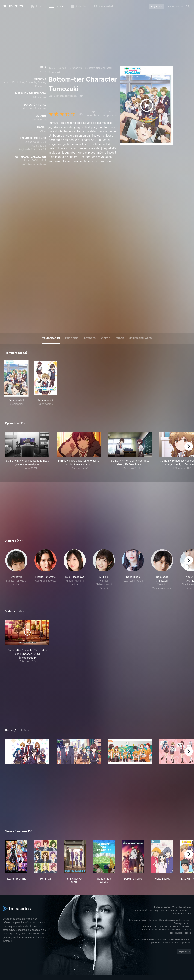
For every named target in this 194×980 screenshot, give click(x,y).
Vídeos (106, 338)
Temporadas (51, 338)
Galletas (153, 920)
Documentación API (142, 910)
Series (62, 68)
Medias (163, 926)
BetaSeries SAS (149, 926)
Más (21, 611)
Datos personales (183, 923)
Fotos (120, 338)
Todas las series (162, 907)
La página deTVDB (35, 142)
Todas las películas (182, 907)
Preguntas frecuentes (165, 910)
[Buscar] (188, 6)
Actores (90, 338)
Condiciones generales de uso (174, 920)
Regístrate (156, 6)
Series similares (140, 338)
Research (187, 926)
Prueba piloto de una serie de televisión (161, 930)
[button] (16, 571)
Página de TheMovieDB (32, 149)
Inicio (52, 68)
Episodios (72, 338)
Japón (42, 71)
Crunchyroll (76, 68)
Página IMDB (38, 146)
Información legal (138, 920)
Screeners (175, 926)
